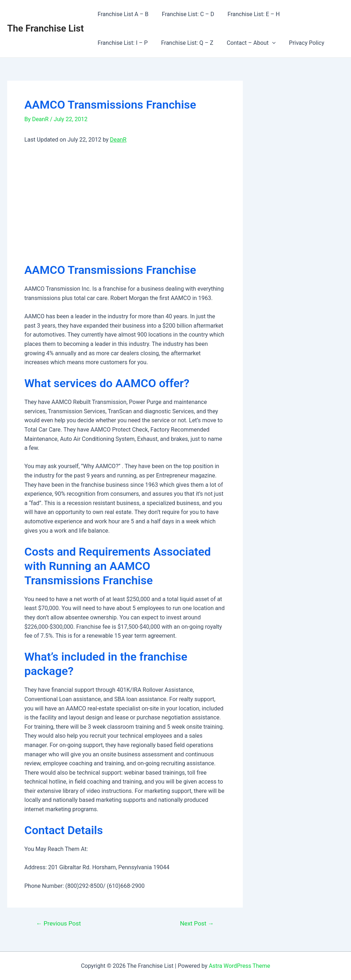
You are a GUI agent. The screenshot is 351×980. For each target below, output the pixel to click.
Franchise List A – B (122, 14)
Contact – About (185, 43)
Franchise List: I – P (312, 14)
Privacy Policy (238, 43)
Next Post (197, 924)
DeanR (118, 140)
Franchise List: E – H (249, 14)
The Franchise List (45, 28)
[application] (206, 43)
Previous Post (59, 924)
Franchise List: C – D (185, 14)
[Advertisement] (125, 204)
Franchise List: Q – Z (123, 43)
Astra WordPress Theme (239, 966)
